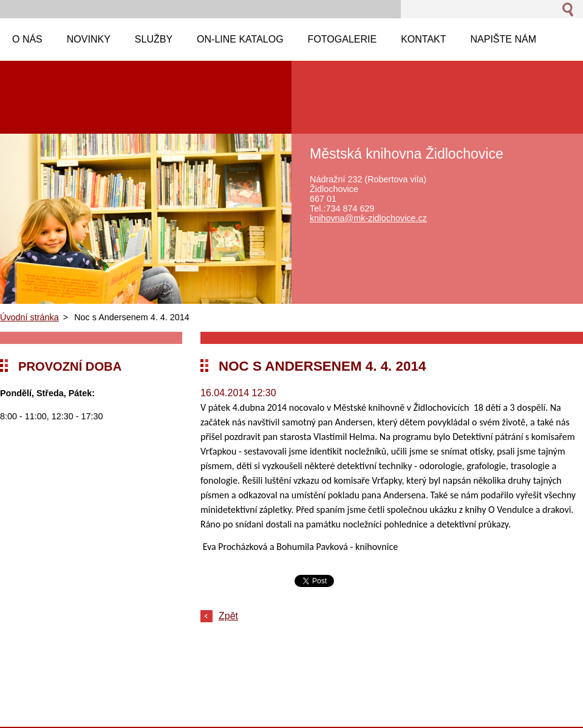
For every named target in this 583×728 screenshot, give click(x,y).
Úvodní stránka (29, 317)
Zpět (228, 616)
